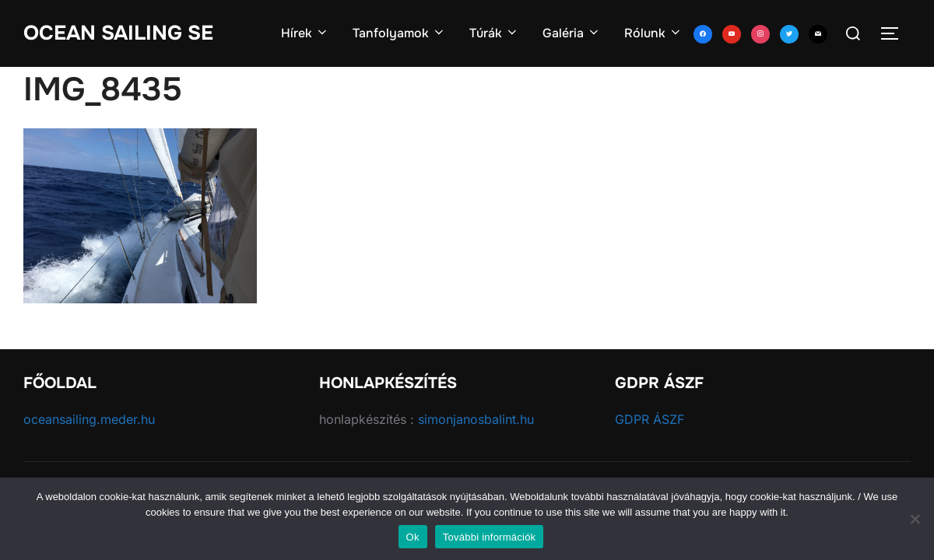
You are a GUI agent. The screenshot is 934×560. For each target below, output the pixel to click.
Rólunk (653, 33)
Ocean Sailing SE (118, 33)
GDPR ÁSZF (650, 419)
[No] (915, 519)
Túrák (494, 33)
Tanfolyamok (399, 33)
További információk (490, 537)
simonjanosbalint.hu (476, 419)
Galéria (572, 33)
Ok (413, 537)
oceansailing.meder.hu (89, 419)
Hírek (305, 33)
